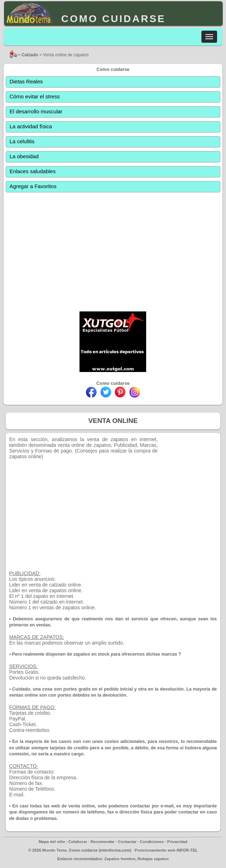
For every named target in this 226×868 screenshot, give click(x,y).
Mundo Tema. (55, 850)
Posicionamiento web (155, 850)
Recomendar (103, 842)
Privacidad (177, 842)
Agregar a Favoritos (33, 186)
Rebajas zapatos (153, 859)
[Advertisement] (113, 249)
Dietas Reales (26, 81)
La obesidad (24, 156)
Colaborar (78, 842)
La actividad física (31, 126)
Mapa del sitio (52, 842)
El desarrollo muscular (36, 111)
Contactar (127, 842)
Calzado (30, 55)
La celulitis (22, 141)
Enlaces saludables (33, 171)
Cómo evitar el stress (35, 96)
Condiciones (152, 842)
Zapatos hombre (120, 859)
